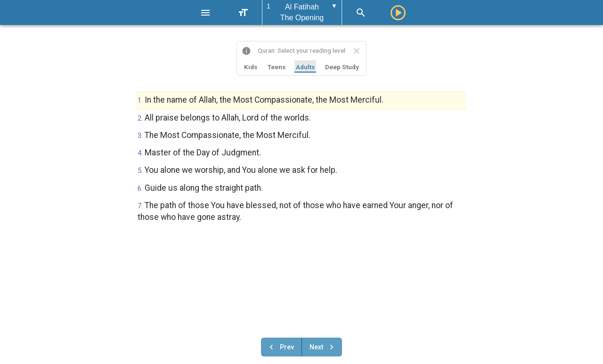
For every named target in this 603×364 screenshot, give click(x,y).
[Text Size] (243, 13)
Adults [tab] (305, 67)
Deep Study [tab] (342, 67)
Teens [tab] (277, 67)
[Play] (398, 13)
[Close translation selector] (357, 51)
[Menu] (205, 13)
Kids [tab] (251, 67)
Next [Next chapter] (323, 347)
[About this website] (246, 51)
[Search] (361, 13)
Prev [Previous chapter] (280, 347)
